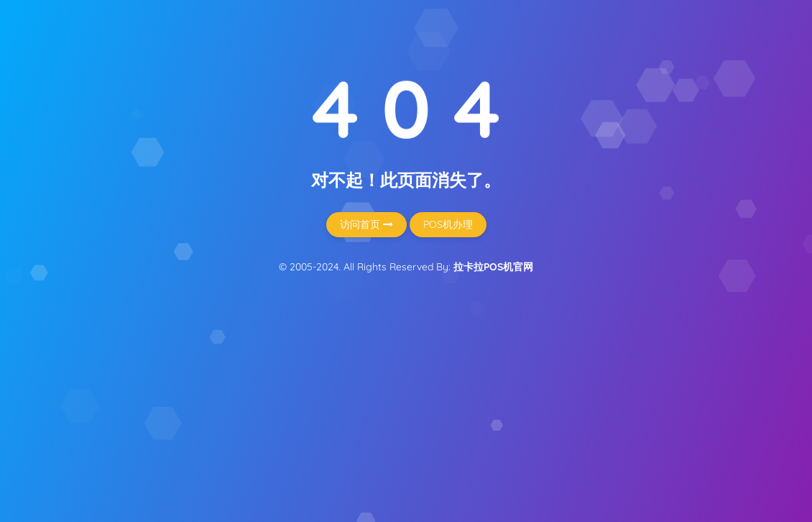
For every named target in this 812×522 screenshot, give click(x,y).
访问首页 (366, 224)
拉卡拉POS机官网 (493, 267)
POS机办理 (448, 224)
